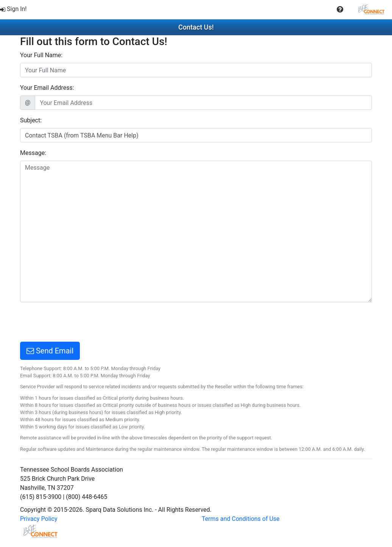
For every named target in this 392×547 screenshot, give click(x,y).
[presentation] (78, 323)
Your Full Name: (41, 55)
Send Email (50, 351)
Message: (33, 153)
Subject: (31, 120)
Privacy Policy (39, 519)
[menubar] (196, 9)
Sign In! (13, 9)
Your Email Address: (47, 88)
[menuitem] (14, 9)
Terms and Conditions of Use (241, 519)
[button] (340, 9)
